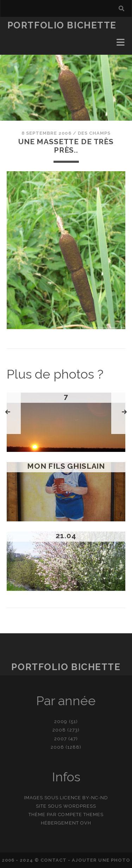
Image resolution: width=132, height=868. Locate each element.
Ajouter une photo (101, 860)
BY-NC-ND (95, 798)
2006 (57, 747)
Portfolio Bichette (62, 25)
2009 (61, 722)
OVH (86, 823)
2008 (59, 730)
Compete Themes (81, 814)
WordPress (80, 806)
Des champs (94, 133)
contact (54, 860)
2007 (61, 739)
